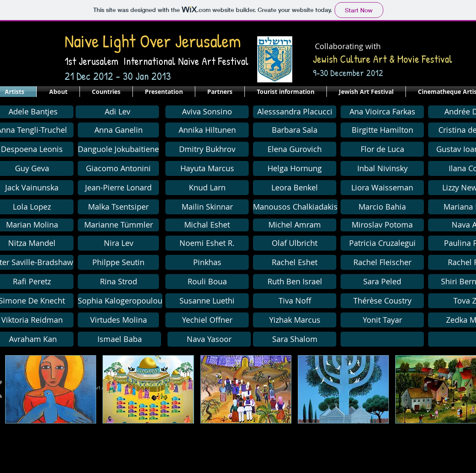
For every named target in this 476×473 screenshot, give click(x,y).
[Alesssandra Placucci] (295, 112)
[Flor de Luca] (382, 149)
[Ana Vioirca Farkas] (382, 112)
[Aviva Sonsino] (207, 112)
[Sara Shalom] (295, 339)
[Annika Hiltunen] (207, 130)
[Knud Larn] (207, 188)
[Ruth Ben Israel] (295, 282)
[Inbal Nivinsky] (382, 168)
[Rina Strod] (118, 282)
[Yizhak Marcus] (295, 320)
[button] (207, 149)
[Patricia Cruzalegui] (382, 243)
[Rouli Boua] (207, 282)
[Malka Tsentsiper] (118, 207)
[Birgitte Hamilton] (382, 130)
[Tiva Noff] (295, 301)
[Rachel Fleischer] (382, 262)
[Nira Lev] (118, 243)
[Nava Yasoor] (209, 339)
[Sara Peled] (382, 282)
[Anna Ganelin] (118, 130)
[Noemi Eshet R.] (207, 243)
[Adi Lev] (117, 112)
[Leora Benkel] (295, 188)
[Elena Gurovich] (295, 149)
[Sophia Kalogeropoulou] (120, 301)
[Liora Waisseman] (382, 188)
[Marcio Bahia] (382, 207)
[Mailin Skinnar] (207, 207)
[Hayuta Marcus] (207, 168)
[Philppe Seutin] (118, 262)
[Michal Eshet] (207, 225)
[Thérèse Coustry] (382, 301)
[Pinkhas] (207, 262)
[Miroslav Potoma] (382, 225)
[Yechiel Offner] (207, 320)
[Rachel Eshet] (295, 262)
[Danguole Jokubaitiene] (118, 149)
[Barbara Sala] (295, 130)
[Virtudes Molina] (118, 320)
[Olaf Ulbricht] (295, 243)
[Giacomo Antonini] (118, 168)
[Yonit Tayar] (382, 320)
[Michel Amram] (295, 225)
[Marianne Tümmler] (118, 225)
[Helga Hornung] (295, 168)
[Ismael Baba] (119, 339)
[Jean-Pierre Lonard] (118, 188)
